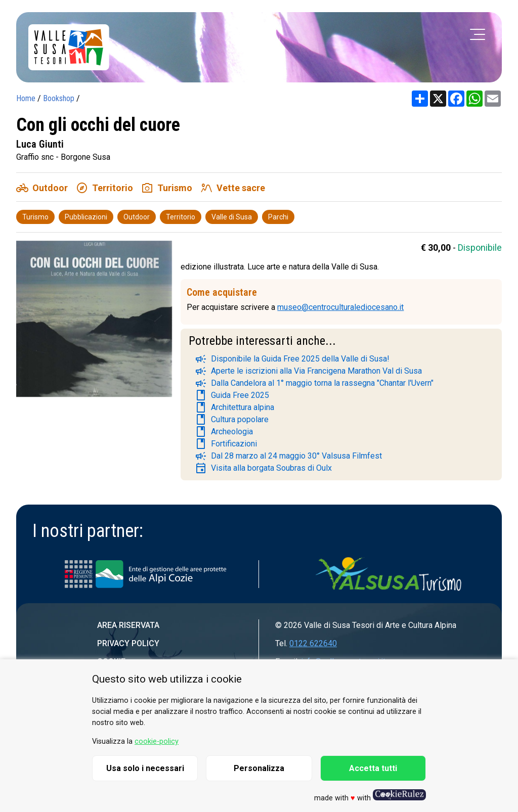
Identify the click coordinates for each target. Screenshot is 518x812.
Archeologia (224, 432)
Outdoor (137, 217)
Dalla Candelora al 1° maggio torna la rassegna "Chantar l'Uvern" (314, 383)
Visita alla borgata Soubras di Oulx (263, 468)
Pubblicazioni (86, 217)
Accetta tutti (373, 768)
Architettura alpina (234, 408)
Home (26, 98)
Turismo (35, 217)
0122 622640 (313, 643)
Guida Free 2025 (232, 395)
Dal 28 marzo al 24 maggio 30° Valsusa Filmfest (288, 456)
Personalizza (259, 768)
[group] (94, 323)
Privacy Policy (128, 643)
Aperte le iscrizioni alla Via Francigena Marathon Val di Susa (308, 371)
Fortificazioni (226, 444)
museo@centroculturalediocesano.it (340, 307)
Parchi (278, 217)
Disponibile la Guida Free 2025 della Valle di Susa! (292, 359)
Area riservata (128, 625)
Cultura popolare (232, 420)
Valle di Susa (232, 217)
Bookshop (59, 98)
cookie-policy (157, 741)
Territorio (181, 217)
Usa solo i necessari (145, 768)
